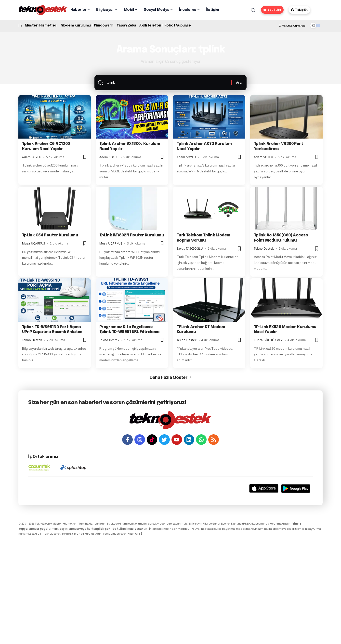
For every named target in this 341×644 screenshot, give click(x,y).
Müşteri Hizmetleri (41, 26)
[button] (253, 10)
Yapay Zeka (126, 26)
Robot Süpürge (178, 26)
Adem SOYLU (32, 157)
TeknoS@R (69, 534)
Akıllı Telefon (150, 26)
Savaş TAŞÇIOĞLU (190, 249)
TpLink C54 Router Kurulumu (50, 236)
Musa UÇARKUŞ (34, 244)
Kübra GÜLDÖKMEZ (268, 340)
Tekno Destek (264, 249)
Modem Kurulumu (76, 26)
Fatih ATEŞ (135, 534)
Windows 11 (104, 26)
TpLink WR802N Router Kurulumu (132, 236)
